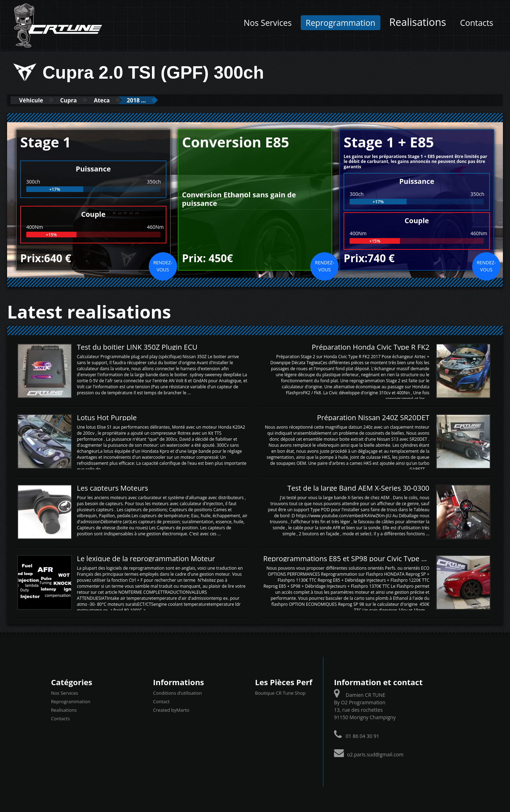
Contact (161, 701)
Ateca (116, 100)
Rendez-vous (163, 266)
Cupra (77, 100)
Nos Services (268, 23)
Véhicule (34, 100)
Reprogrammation (341, 23)
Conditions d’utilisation (177, 693)
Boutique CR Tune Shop (280, 693)
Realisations (418, 22)
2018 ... (156, 100)
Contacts (477, 23)
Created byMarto (171, 710)
